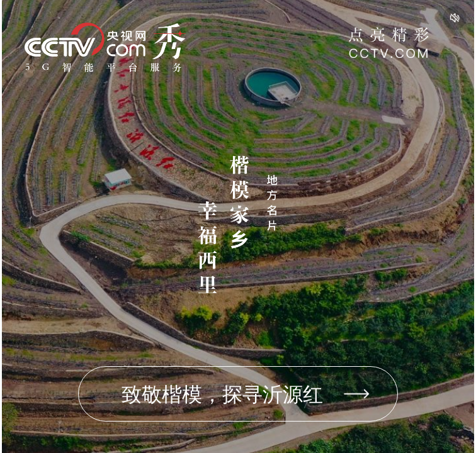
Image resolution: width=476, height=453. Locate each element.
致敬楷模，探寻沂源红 (222, 394)
